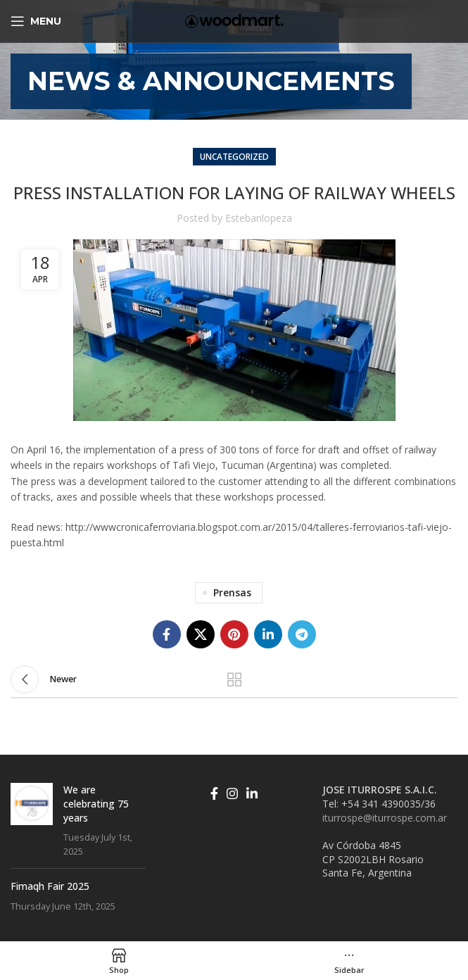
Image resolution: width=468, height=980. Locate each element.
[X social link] (201, 634)
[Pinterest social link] (234, 634)
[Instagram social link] (232, 793)
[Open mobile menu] (36, 21)
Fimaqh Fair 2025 (50, 886)
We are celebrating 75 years (96, 803)
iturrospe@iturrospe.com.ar (385, 818)
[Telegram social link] (302, 634)
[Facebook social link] (167, 634)
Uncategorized (234, 157)
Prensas (232, 592)
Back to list (234, 679)
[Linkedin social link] (268, 634)
